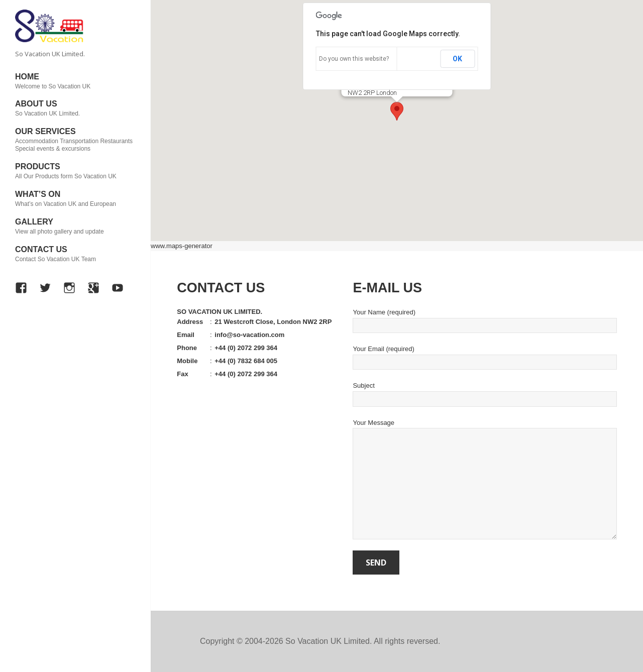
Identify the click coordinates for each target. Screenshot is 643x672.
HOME (75, 81)
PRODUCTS (75, 171)
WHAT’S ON (75, 199)
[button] (397, 111)
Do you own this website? (354, 59)
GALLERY (75, 227)
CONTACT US (75, 254)
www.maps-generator (182, 246)
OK (457, 59)
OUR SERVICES (75, 140)
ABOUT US (75, 108)
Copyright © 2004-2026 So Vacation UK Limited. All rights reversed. (320, 641)
